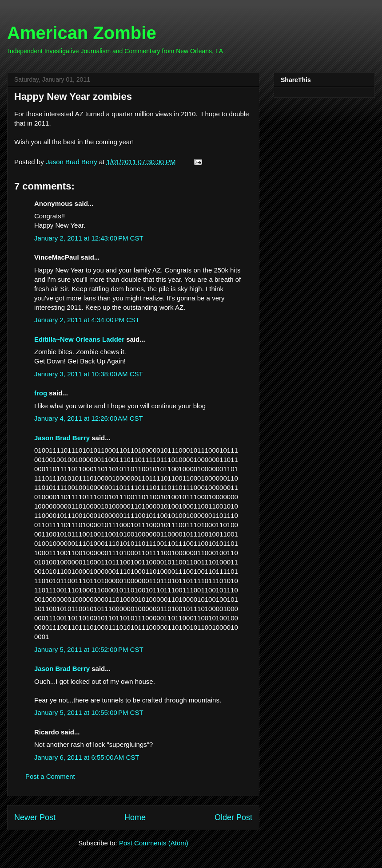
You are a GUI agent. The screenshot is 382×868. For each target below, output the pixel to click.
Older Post (233, 817)
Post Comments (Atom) (154, 843)
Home (135, 817)
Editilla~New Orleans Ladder (79, 339)
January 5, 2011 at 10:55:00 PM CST (89, 712)
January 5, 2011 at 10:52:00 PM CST (89, 649)
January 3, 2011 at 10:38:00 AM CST (89, 374)
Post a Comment (50, 776)
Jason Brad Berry (62, 438)
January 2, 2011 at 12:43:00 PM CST (89, 238)
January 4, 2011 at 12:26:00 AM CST (89, 418)
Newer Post (35, 817)
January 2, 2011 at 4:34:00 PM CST (87, 320)
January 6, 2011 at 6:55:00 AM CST (87, 757)
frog (41, 393)
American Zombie (82, 33)
